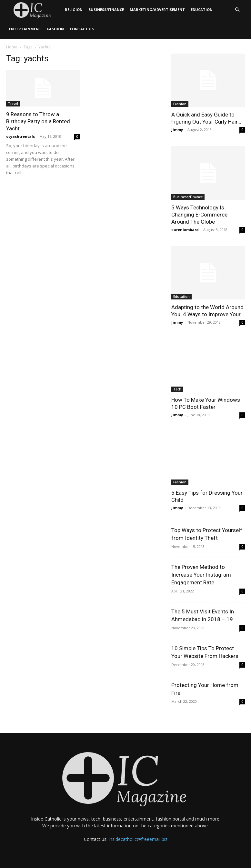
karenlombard (185, 230)
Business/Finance (106, 10)
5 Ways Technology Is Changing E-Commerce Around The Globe (199, 215)
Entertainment (25, 29)
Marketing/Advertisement (157, 10)
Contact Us (82, 29)
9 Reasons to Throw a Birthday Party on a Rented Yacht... (38, 121)
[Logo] (34, 10)
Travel (13, 104)
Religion (74, 10)
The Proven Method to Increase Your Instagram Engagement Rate (201, 575)
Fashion (55, 29)
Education (202, 10)
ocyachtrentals (20, 136)
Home (12, 47)
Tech (177, 389)
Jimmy (177, 130)
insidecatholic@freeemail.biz (138, 839)
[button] (237, 10)
